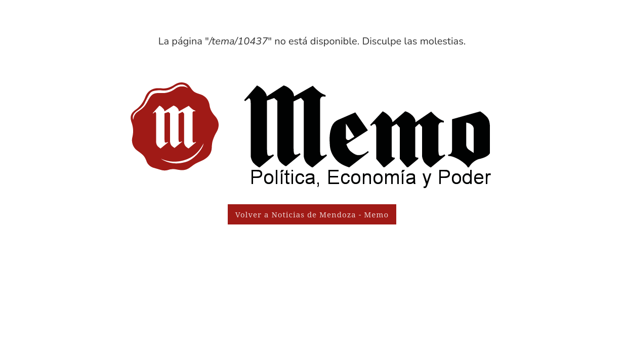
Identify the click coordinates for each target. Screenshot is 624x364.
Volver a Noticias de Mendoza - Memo (312, 214)
